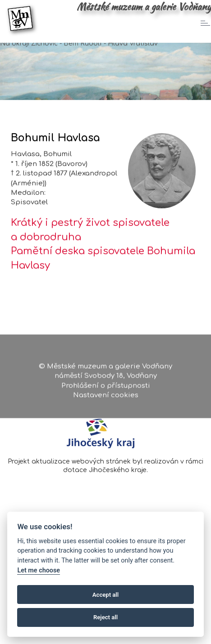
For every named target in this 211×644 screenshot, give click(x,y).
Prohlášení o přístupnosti (106, 392)
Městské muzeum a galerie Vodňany (144, 7)
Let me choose (39, 570)
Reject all (105, 617)
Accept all (105, 595)
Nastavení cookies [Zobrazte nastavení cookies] (106, 402)
